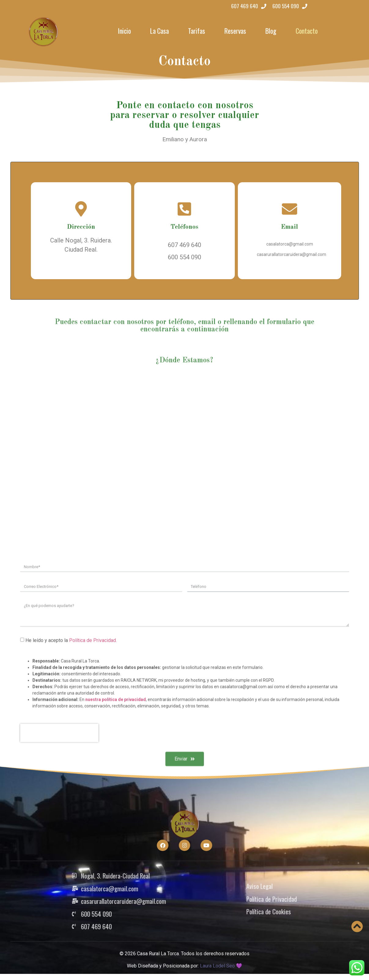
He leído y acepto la (71, 738)
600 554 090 (184, 257)
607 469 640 (184, 245)
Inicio (124, 30)
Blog (271, 30)
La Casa (159, 30)
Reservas (235, 30)
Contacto (307, 30)
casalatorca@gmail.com (290, 244)
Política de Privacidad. (93, 738)
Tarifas (197, 30)
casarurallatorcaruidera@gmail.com (292, 254)
